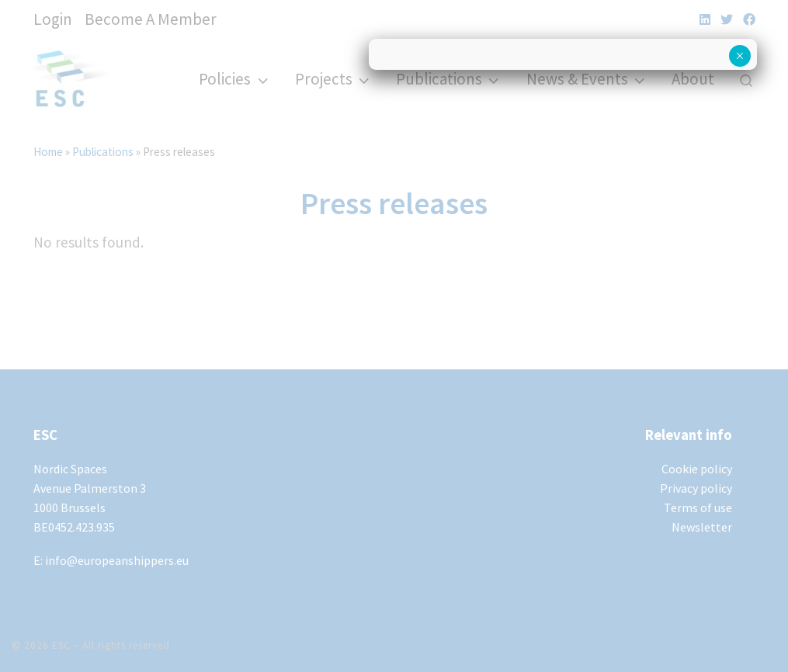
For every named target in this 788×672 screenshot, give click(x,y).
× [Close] (739, 56)
